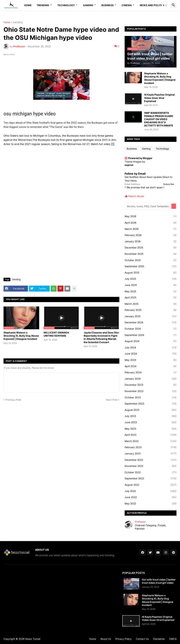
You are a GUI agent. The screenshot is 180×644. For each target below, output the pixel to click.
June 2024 (151, 354)
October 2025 (151, 260)
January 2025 (151, 316)
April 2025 (151, 298)
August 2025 (151, 273)
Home (28, 5)
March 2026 (151, 229)
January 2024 (151, 379)
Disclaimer (159, 639)
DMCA (173, 639)
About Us (106, 639)
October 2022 (151, 472)
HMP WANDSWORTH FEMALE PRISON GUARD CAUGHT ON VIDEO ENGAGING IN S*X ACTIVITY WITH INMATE (159, 119)
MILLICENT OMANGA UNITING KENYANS (56, 334)
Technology (66, 5)
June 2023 (151, 422)
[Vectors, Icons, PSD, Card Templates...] (148, 206)
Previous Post (13, 400)
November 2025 (151, 254)
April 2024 (151, 366)
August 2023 (151, 410)
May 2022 (151, 504)
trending (18, 22)
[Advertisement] (61, 249)
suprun (129, 165)
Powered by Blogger (139, 158)
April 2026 (151, 223)
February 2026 (151, 235)
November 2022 (151, 466)
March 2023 (151, 441)
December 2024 (151, 322)
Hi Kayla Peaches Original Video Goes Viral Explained (159, 98)
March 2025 (151, 304)
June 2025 (151, 285)
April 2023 (151, 435)
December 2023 (151, 385)
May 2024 (151, 360)
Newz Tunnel (33, 639)
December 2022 (151, 460)
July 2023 (151, 416)
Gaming (88, 5)
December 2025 (151, 248)
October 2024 (151, 329)
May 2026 (151, 216)
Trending (43, 5)
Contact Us (142, 639)
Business (107, 5)
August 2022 (151, 485)
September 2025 (151, 266)
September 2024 (151, 335)
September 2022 (151, 478)
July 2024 (151, 348)
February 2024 (151, 372)
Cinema (127, 5)
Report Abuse (136, 196)
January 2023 (151, 454)
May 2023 (151, 429)
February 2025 (151, 310)
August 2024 (151, 341)
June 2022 (151, 497)
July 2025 (151, 279)
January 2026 (151, 241)
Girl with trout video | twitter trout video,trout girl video (159, 581)
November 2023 (151, 391)
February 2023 (151, 447)
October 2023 (151, 397)
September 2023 (151, 404)
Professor (140, 522)
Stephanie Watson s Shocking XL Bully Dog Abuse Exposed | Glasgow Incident (21, 336)
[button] (165, 5)
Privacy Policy (123, 639)
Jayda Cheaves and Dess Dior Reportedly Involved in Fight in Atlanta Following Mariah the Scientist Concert (101, 337)
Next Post (112, 400)
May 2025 (151, 291)
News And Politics (152, 5)
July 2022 (151, 491)
